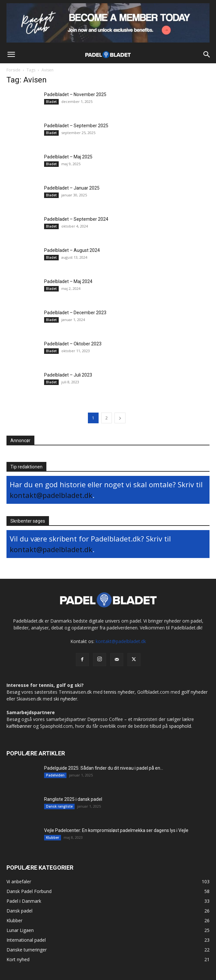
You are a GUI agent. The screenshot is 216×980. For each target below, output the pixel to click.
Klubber (53, 837)
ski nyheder (65, 699)
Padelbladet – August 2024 (72, 250)
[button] (11, 55)
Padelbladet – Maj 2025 (68, 157)
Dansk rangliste (59, 806)
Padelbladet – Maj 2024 (68, 281)
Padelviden (55, 775)
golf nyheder (194, 692)
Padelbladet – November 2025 (75, 94)
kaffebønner (19, 726)
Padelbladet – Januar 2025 (72, 188)
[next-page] (120, 418)
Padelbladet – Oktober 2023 (73, 344)
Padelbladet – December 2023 (75, 313)
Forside (13, 70)
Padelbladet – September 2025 (76, 126)
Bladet (51, 102)
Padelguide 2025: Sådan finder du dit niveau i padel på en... (104, 768)
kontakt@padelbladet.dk (51, 495)
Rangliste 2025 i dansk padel (73, 799)
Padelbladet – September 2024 (76, 219)
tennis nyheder (119, 692)
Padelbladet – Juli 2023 (68, 375)
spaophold (180, 726)
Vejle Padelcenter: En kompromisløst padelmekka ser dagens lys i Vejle (116, 830)
